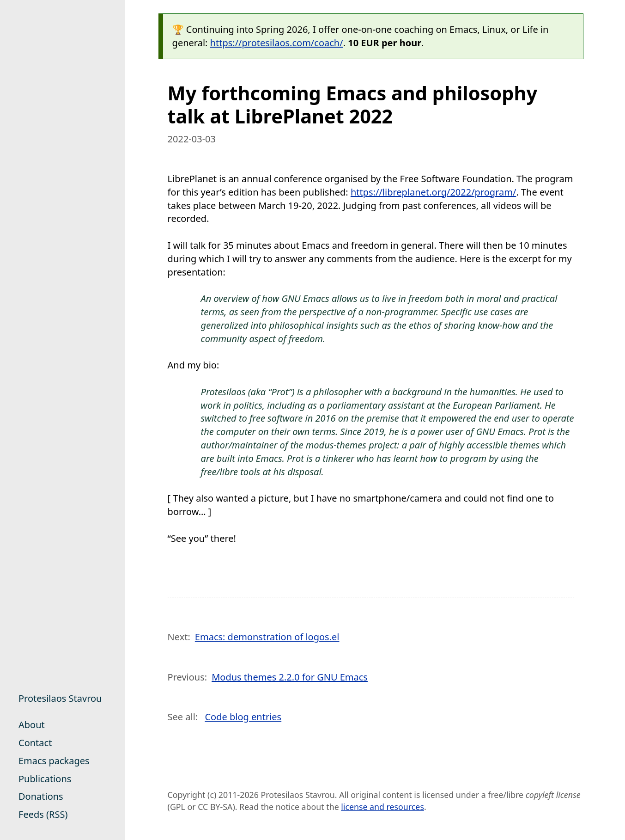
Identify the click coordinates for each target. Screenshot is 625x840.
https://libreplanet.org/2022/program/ (433, 192)
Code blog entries (243, 717)
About (32, 725)
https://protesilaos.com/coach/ (277, 43)
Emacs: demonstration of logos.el (267, 637)
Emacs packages (54, 761)
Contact (35, 743)
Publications (45, 779)
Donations (41, 796)
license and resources (382, 807)
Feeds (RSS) (43, 814)
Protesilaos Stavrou (60, 698)
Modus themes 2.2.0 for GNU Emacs (290, 677)
